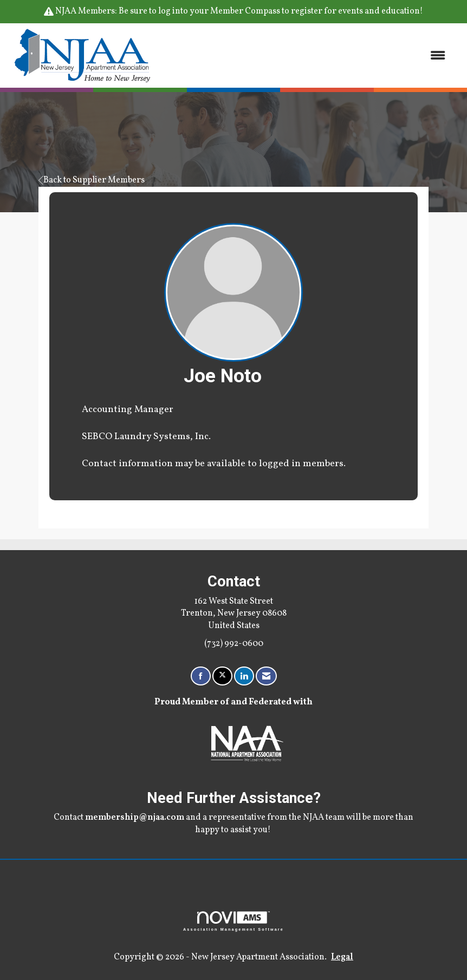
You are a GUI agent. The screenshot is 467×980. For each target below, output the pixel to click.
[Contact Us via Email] (266, 676)
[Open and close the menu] (306, 55)
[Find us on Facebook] (201, 676)
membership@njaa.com (135, 818)
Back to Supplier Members (92, 180)
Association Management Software (233, 921)
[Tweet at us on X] (222, 676)
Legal (342, 957)
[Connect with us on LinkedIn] (244, 676)
